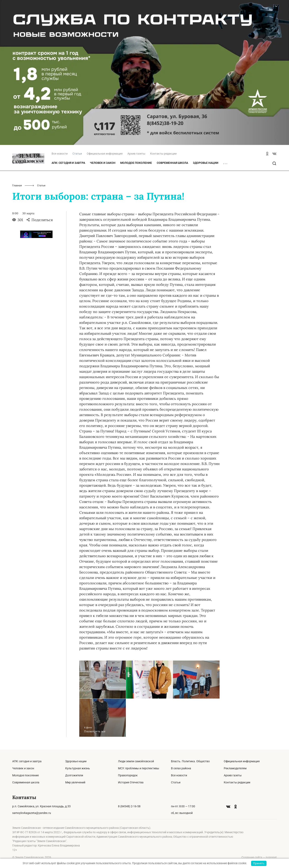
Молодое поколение (136, 163)
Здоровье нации (206, 163)
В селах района (181, 768)
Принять (259, 863)
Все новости (60, 154)
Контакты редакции (163, 154)
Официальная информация (105, 154)
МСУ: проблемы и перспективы (139, 768)
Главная (17, 186)
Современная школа (172, 163)
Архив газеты (136, 154)
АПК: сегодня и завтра (68, 163)
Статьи (176, 782)
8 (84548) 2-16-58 (129, 806)
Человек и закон (103, 163)
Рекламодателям (235, 768)
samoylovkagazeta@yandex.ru (32, 813)
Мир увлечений (75, 782)
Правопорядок (128, 775)
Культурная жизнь (78, 768)
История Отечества (131, 782)
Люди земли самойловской (136, 761)
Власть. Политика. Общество (190, 761)
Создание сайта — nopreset (259, 857)
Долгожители (74, 775)
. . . (225, 163)
